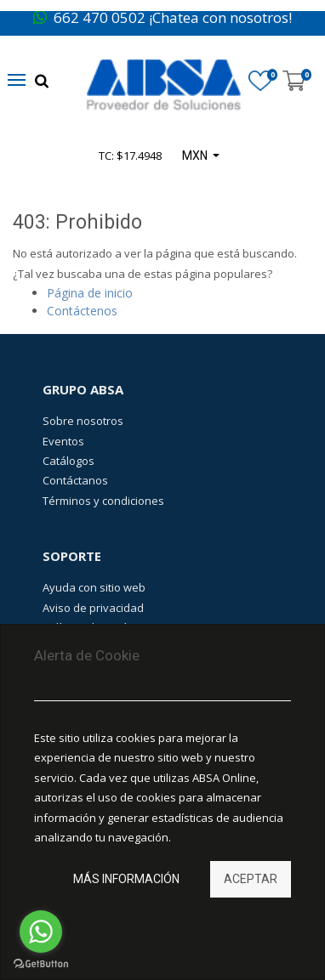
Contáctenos (82, 311)
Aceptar (251, 879)
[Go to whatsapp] (41, 932)
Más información (126, 879)
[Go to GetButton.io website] (41, 963)
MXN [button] (196, 156)
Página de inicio (90, 293)
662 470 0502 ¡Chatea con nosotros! (162, 17)
